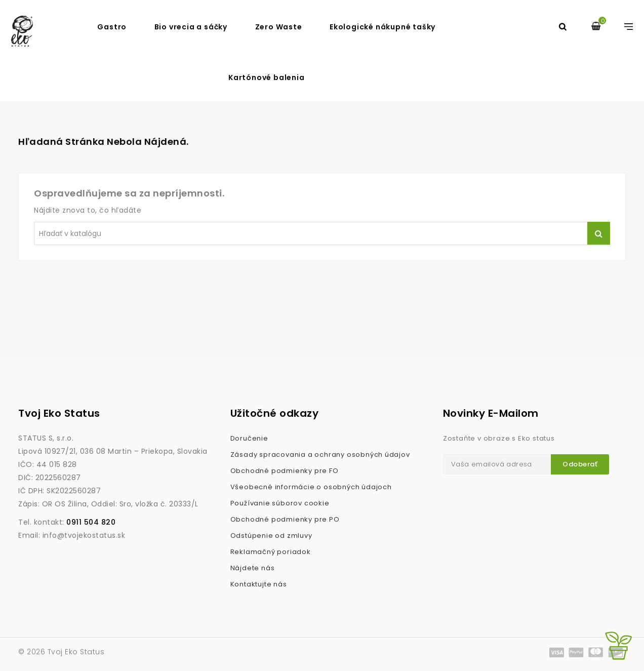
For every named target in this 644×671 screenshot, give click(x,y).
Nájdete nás (253, 568)
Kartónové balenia (267, 77)
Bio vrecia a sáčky (191, 27)
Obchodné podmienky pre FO (285, 471)
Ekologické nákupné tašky (383, 27)
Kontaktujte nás (259, 584)
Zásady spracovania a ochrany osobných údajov (320, 455)
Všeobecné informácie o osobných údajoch (311, 487)
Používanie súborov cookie (280, 503)
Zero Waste (279, 27)
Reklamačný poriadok (271, 552)
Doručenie (249, 438)
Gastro (112, 27)
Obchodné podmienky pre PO (285, 519)
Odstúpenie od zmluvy (271, 536)
